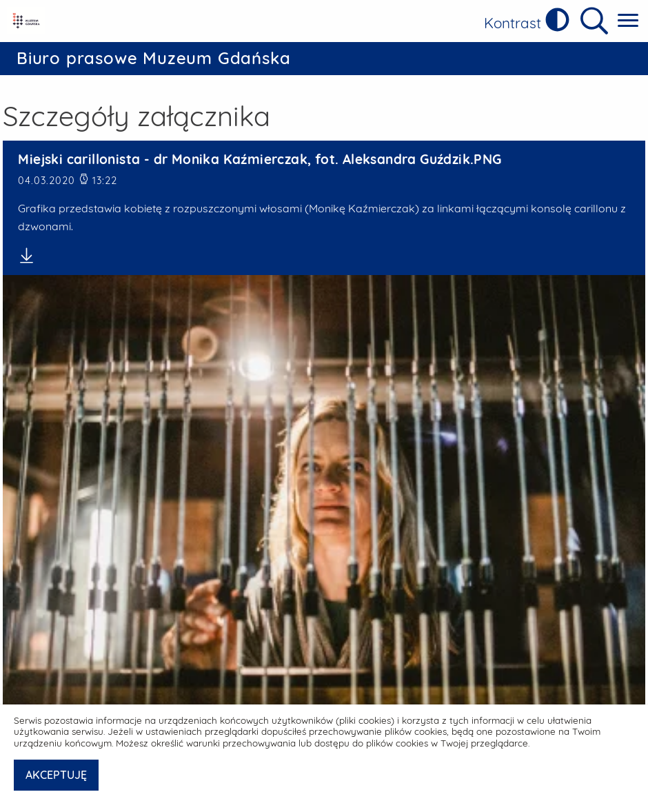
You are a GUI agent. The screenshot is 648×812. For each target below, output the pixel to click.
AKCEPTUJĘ (56, 775)
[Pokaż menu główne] (628, 21)
